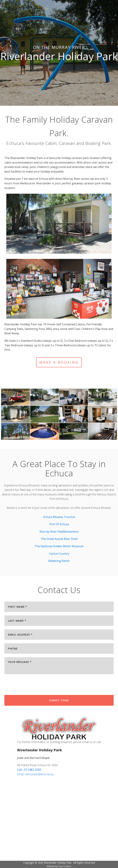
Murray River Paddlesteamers (59, 532)
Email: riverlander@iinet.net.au (36, 774)
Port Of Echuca (59, 524)
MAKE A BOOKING (59, 362)
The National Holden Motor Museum (59, 546)
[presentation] (31, 685)
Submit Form (59, 700)
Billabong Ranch (59, 561)
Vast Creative (65, 866)
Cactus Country (59, 554)
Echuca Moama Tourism (59, 517)
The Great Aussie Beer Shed (59, 539)
